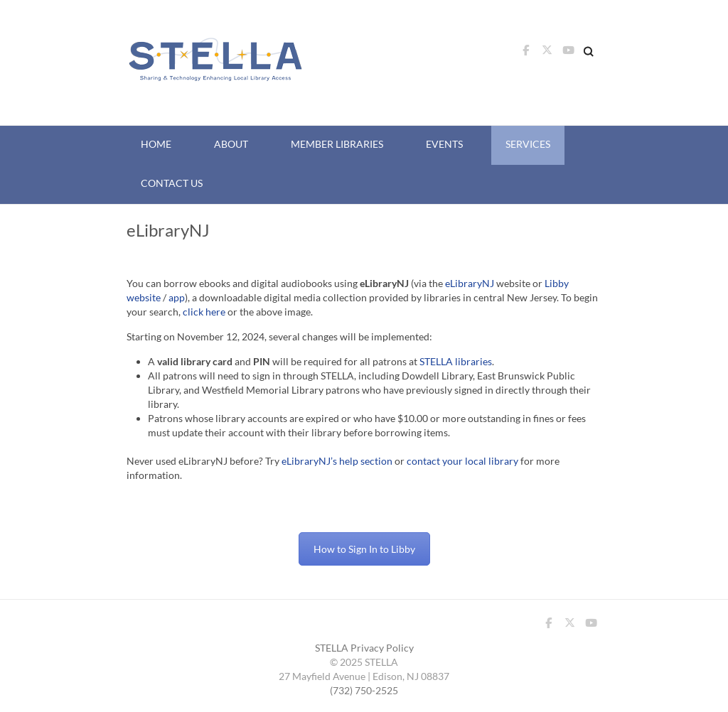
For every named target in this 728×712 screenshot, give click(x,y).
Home (156, 144)
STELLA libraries (456, 361)
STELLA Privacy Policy (364, 648)
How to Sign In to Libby (364, 549)
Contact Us (172, 183)
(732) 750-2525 (364, 690)
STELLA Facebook (525, 54)
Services (528, 144)
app (177, 297)
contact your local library (462, 461)
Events (444, 144)
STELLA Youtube (568, 54)
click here (204, 312)
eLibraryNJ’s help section (337, 461)
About (231, 144)
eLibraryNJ (470, 283)
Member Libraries (337, 144)
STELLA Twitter (547, 54)
